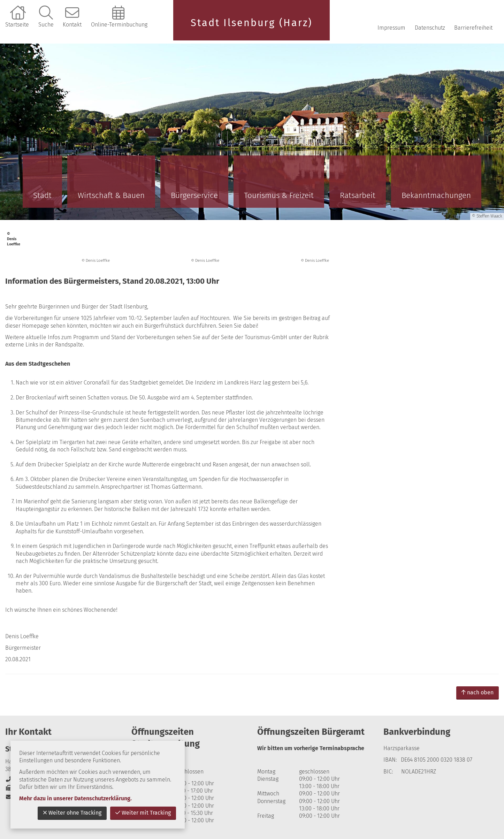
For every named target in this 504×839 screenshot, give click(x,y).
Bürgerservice (194, 195)
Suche (46, 25)
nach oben (478, 692)
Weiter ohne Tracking (72, 813)
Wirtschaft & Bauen (111, 195)
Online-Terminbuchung (119, 25)
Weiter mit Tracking (143, 813)
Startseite (17, 25)
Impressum (391, 28)
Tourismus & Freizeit (279, 195)
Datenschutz (430, 28)
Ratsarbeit (358, 195)
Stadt (42, 195)
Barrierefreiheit (473, 28)
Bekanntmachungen (436, 195)
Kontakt (72, 25)
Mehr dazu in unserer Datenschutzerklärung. (75, 798)
